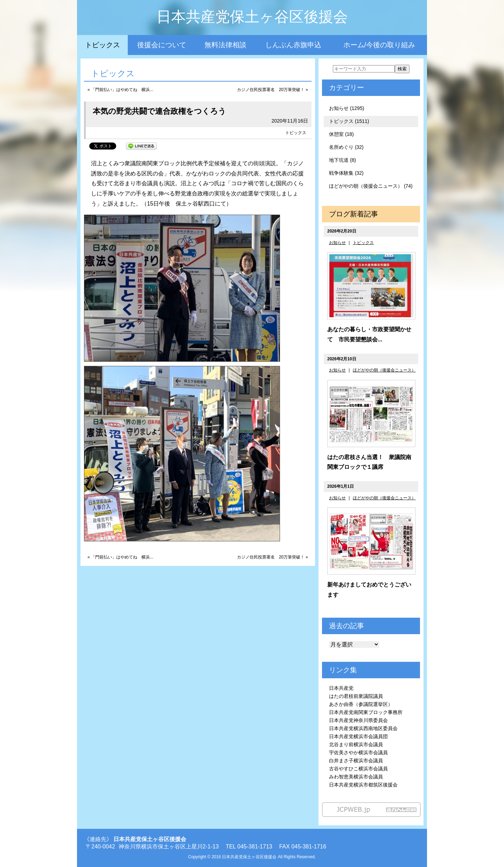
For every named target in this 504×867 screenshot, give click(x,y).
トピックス (103, 45)
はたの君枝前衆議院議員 (356, 696)
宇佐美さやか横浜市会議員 (358, 752)
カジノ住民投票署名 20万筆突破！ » (272, 90)
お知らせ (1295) (346, 108)
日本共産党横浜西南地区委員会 (363, 728)
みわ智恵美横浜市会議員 (356, 777)
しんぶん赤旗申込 (293, 45)
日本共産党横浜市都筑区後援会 (363, 785)
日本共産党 (341, 688)
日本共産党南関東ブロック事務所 (366, 712)
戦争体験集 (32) (346, 173)
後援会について (162, 45)
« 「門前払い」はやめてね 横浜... (120, 90)
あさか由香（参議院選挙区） (361, 704)
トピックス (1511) (349, 121)
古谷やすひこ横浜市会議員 (358, 769)
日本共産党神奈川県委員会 (358, 720)
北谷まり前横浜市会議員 (356, 744)
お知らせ (337, 243)
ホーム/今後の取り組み (379, 45)
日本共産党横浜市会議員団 (358, 736)
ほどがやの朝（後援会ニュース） (384, 370)
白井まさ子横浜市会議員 (356, 761)
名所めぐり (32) (346, 147)
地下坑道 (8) (342, 160)
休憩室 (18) (341, 134)
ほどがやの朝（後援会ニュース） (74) (371, 186)
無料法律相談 (225, 45)
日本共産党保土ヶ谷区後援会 (252, 17)
